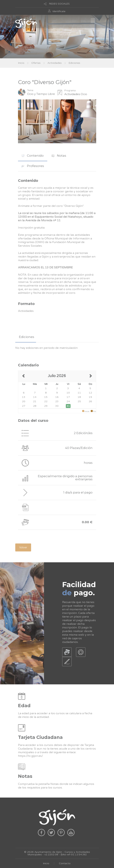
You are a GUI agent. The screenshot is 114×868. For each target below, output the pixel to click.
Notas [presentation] (59, 156)
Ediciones (74, 63)
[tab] (33, 156)
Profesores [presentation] (33, 166)
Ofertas (36, 63)
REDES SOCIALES (59, 4)
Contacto (65, 863)
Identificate (59, 11)
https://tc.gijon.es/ (30, 756)
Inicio (21, 63)
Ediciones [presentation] (27, 337)
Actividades (55, 63)
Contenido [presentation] (33, 156)
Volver (23, 547)
